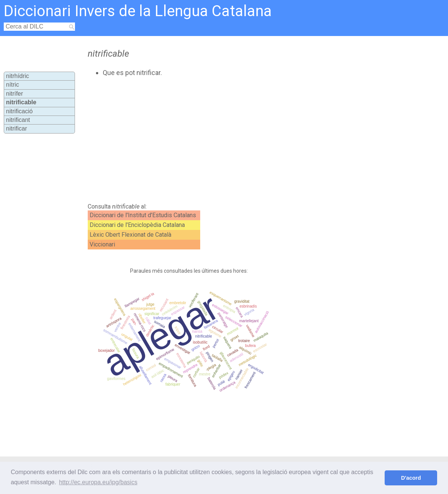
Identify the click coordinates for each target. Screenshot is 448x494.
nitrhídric (17, 76)
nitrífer (14, 94)
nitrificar (16, 128)
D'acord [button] (411, 478)
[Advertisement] (213, 140)
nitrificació (19, 111)
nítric (13, 85)
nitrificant (18, 120)
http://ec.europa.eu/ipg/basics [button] (98, 482)
